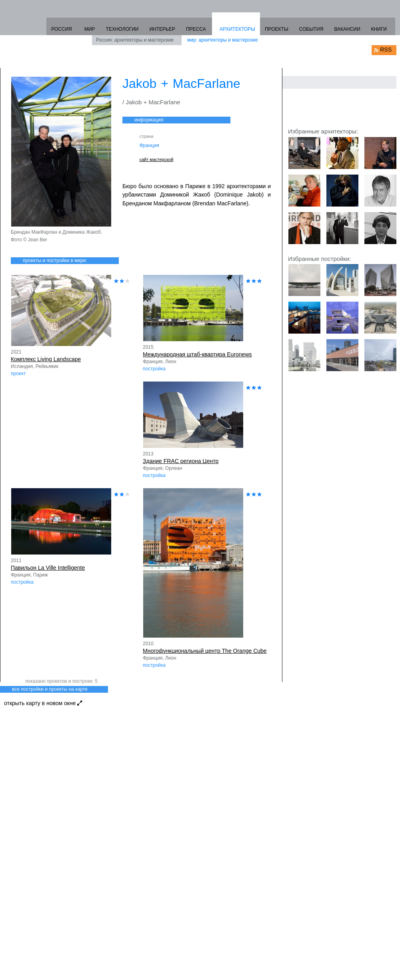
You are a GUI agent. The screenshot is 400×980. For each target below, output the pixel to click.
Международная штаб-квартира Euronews (197, 354)
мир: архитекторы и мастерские (223, 40)
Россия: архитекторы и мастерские (135, 40)
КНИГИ (379, 29)
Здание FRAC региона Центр (181, 461)
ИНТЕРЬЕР (162, 29)
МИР (90, 29)
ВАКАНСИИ (347, 29)
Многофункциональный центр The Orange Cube (205, 651)
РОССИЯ (62, 29)
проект (18, 374)
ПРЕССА (196, 29)
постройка (154, 369)
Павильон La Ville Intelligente (48, 568)
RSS (386, 50)
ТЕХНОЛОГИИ (122, 29)
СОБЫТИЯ (311, 29)
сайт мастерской (157, 159)
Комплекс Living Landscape (46, 359)
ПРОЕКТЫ (277, 29)
